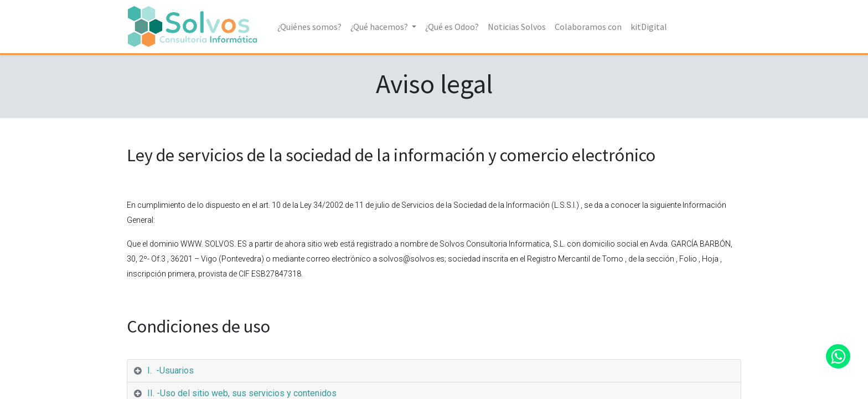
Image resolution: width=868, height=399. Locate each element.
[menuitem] (311, 27)
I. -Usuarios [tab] (170, 370)
